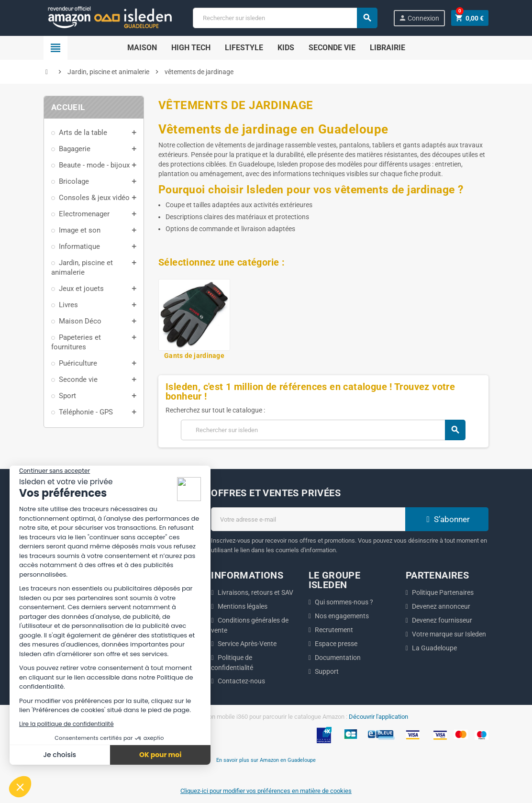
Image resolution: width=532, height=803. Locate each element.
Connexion (419, 18)
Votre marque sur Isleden (449, 634)
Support (327, 671)
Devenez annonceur (441, 606)
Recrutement (334, 630)
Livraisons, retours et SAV (255, 592)
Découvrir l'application (378, 717)
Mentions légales (243, 606)
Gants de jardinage (194, 356)
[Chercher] (285, 18)
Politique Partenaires (443, 592)
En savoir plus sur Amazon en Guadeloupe (266, 760)
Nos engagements (342, 616)
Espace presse (336, 644)
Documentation (338, 658)
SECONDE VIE (332, 48)
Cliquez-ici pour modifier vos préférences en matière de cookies (266, 791)
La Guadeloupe (434, 648)
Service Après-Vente (247, 644)
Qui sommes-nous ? (344, 602)
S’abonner (447, 519)
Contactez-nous (241, 681)
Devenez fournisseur (442, 620)
